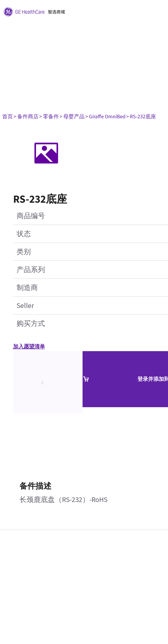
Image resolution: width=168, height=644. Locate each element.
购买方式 (31, 323)
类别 (24, 252)
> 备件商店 (26, 116)
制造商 (27, 288)
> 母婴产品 (72, 116)
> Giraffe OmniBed (105, 116)
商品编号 (31, 216)
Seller (25, 305)
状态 (24, 234)
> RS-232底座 (141, 116)
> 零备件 (49, 116)
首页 (8, 116)
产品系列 (31, 270)
